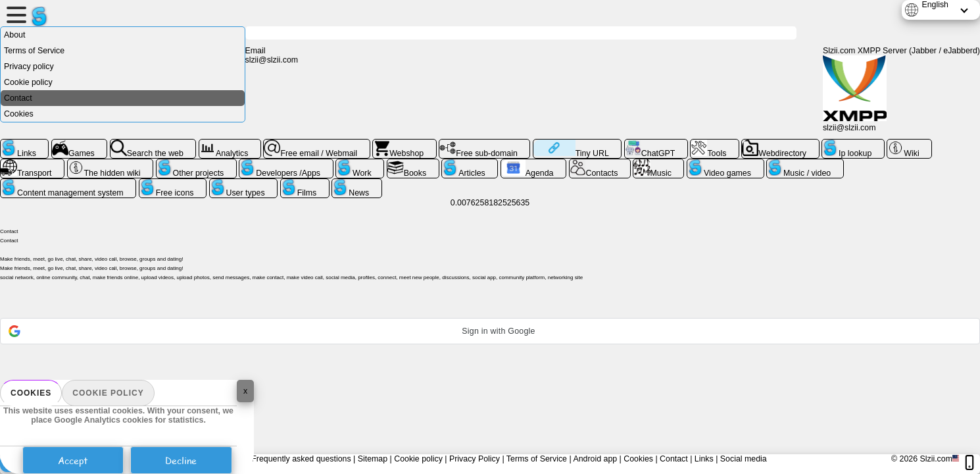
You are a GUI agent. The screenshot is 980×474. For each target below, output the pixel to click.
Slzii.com (936, 459)
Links (704, 459)
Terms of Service (34, 51)
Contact (18, 98)
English (935, 5)
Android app (595, 459)
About (14, 35)
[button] (490, 331)
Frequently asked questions (301, 459)
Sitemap (373, 459)
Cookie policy (108, 393)
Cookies (31, 393)
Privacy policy (29, 66)
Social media (744, 459)
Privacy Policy (475, 459)
